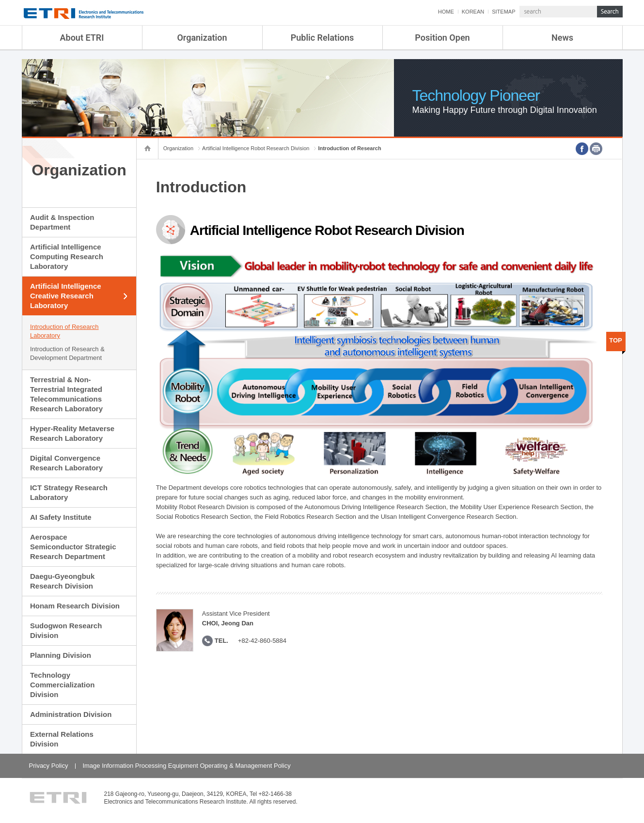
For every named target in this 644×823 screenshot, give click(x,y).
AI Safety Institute (61, 517)
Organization (202, 38)
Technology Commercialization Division (62, 685)
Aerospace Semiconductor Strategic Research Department (73, 547)
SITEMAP (503, 12)
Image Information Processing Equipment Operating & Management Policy (186, 766)
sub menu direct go (0, 0)
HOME (446, 12)
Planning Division (61, 655)
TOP (616, 340)
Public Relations (322, 38)
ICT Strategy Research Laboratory (69, 492)
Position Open (442, 38)
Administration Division (71, 714)
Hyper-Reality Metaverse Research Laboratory (72, 433)
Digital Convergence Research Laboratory (66, 463)
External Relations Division (62, 739)
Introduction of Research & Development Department (67, 353)
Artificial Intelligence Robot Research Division (256, 148)
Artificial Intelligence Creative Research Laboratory (66, 296)
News (562, 38)
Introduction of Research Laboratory (64, 331)
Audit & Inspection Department (62, 222)
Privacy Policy (49, 766)
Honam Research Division (75, 606)
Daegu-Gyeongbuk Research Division (62, 581)
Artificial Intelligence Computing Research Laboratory (67, 256)
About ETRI (82, 38)
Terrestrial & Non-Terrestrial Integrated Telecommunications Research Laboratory (66, 394)
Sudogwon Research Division (66, 630)
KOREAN (473, 12)
